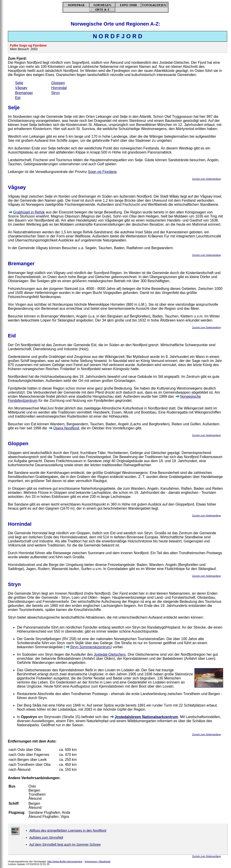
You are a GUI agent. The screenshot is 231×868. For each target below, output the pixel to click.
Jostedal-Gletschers (110, 654)
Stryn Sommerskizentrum (90, 647)
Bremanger (24, 93)
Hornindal (59, 88)
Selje (19, 83)
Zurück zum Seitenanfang (207, 179)
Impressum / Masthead (97, 861)
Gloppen (58, 83)
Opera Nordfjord (66, 428)
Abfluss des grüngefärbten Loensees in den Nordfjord (68, 830)
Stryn (55, 93)
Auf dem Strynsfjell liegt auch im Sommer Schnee (65, 844)
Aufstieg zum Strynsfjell (46, 837)
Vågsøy (21, 88)
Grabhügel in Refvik (29, 212)
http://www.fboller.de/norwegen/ (65, 861)
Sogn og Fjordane (102, 172)
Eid (18, 98)
